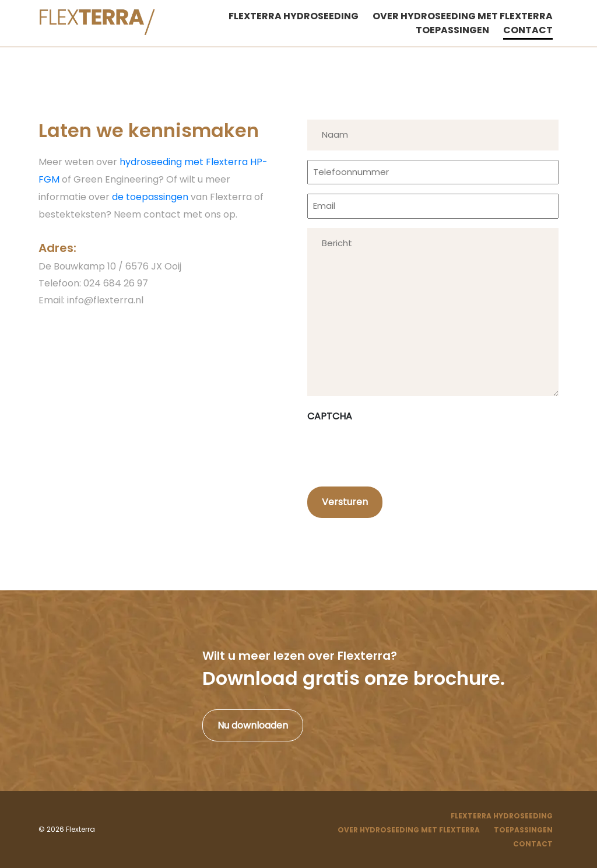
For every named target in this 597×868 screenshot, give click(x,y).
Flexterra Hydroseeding (502, 816)
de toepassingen (150, 197)
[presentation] (396, 451)
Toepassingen (452, 30)
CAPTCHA (330, 416)
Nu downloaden (253, 725)
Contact (528, 30)
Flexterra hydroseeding (294, 16)
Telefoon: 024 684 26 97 (93, 283)
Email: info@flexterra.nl (91, 300)
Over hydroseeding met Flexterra (463, 16)
